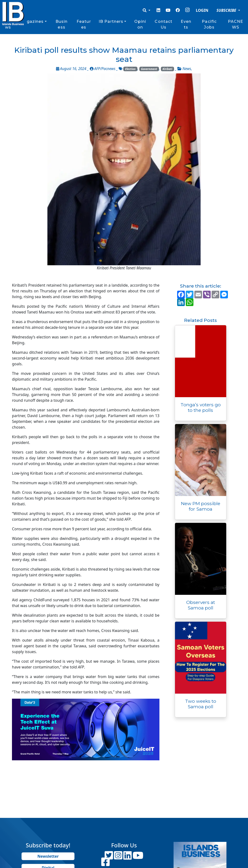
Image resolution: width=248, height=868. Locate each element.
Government (149, 69)
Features (84, 24)
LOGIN (202, 10)
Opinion (140, 24)
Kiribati (167, 69)
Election (130, 69)
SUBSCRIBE (227, 10)
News (187, 69)
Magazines (32, 21)
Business (62, 24)
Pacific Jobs (209, 24)
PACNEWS (236, 24)
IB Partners (111, 21)
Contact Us (163, 24)
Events (186, 24)
